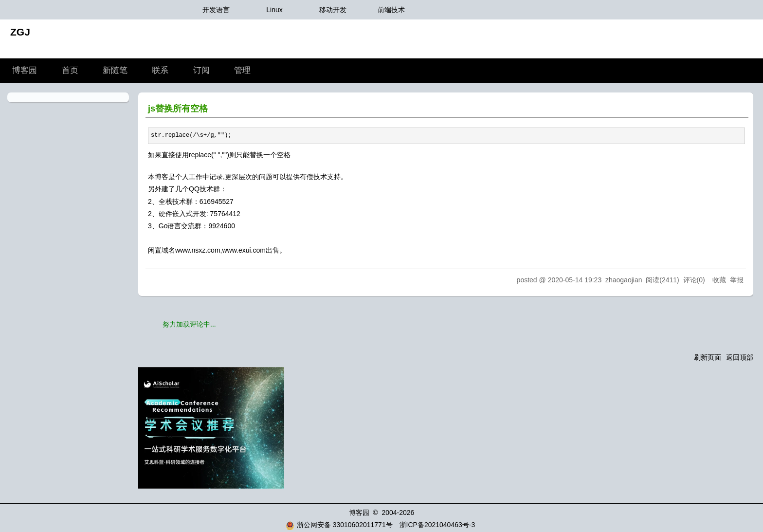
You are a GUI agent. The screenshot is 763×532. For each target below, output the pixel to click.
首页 (70, 70)
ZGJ (20, 32)
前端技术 (391, 10)
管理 (242, 70)
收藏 (719, 280)
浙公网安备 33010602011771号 (339, 525)
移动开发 (333, 10)
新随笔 (115, 70)
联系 (160, 70)
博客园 (25, 70)
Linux (274, 10)
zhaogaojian (624, 280)
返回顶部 (740, 357)
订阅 (201, 70)
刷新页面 (708, 357)
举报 (737, 280)
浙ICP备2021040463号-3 (437, 525)
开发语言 (216, 10)
